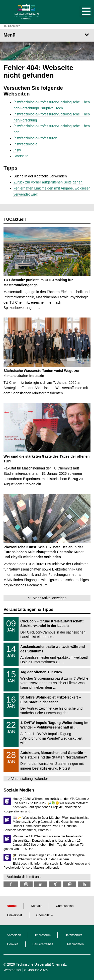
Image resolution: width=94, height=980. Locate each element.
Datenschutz (73, 935)
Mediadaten (75, 944)
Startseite (21, 156)
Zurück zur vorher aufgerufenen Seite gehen (48, 182)
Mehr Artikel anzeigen (50, 598)
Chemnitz (43, 915)
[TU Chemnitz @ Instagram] (26, 884)
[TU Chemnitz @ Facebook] (11, 884)
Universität (15, 915)
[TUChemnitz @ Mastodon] (70, 884)
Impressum (43, 935)
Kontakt (36, 906)
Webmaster (12, 970)
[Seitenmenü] (47, 35)
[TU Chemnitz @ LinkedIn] (41, 884)
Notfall (12, 906)
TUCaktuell (15, 219)
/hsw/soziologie (25, 144)
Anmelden (14, 935)
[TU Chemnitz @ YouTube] (84, 884)
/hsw (17, 150)
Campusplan (65, 906)
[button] (81, 12)
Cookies (13, 944)
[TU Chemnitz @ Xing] (55, 884)
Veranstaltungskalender (30, 779)
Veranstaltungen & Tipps (28, 609)
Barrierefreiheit (43, 944)
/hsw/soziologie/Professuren (35, 138)
